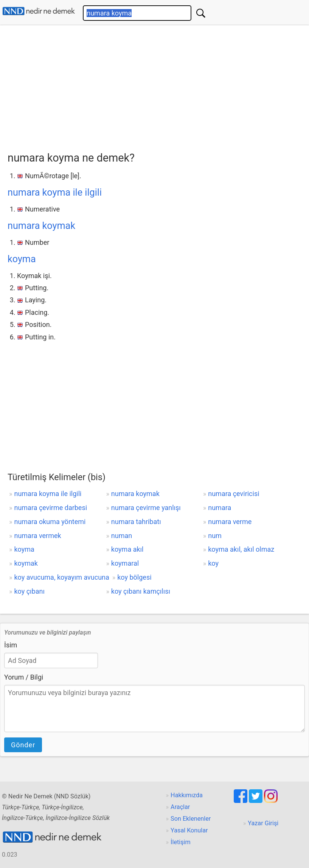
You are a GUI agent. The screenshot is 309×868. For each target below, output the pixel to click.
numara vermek (37, 536)
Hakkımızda (187, 795)
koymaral (125, 563)
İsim (11, 645)
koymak (26, 563)
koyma (22, 259)
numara (220, 508)
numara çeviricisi (234, 494)
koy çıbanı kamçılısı (141, 591)
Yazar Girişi (263, 823)
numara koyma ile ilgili (55, 192)
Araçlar (180, 807)
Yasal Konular (189, 830)
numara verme (230, 522)
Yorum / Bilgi (24, 677)
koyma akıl (127, 549)
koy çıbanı (29, 591)
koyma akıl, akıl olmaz (241, 549)
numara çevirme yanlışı (146, 508)
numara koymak (41, 226)
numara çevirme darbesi (50, 508)
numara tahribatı (136, 522)
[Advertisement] (158, 86)
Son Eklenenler (191, 819)
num (215, 536)
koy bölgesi (134, 577)
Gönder (23, 745)
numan (122, 536)
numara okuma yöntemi (50, 522)
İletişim (181, 842)
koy (213, 563)
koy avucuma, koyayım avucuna (61, 577)
